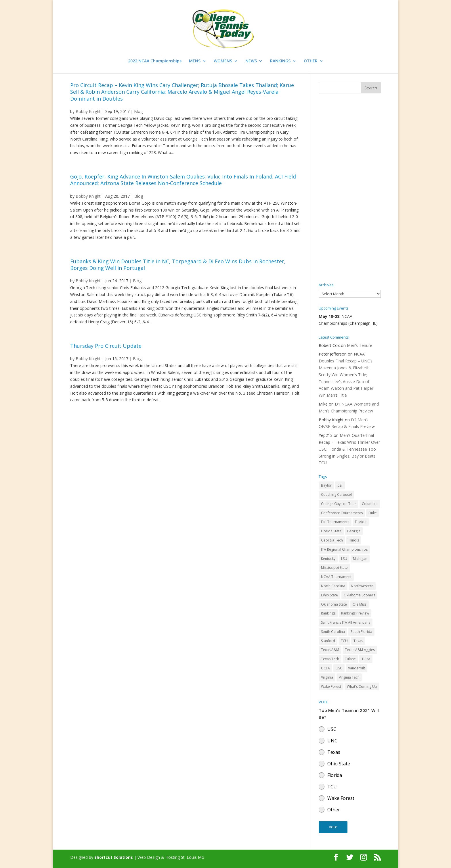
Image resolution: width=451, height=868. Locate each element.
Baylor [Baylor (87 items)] (326, 485)
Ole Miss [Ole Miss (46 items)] (360, 604)
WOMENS (223, 61)
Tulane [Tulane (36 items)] (350, 659)
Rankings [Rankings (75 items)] (328, 613)
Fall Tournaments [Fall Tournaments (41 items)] (335, 522)
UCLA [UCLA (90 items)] (325, 668)
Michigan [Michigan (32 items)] (360, 559)
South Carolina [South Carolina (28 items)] (333, 632)
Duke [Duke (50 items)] (373, 513)
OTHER (311, 61)
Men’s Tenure (360, 345)
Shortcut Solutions (114, 857)
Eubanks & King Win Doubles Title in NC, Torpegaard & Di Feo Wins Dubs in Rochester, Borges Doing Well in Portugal (178, 265)
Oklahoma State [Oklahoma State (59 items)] (334, 604)
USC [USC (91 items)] (339, 668)
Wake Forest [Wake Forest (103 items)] (331, 686)
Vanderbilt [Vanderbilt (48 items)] (357, 668)
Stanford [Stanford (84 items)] (328, 641)
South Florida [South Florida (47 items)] (361, 632)
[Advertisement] (350, 188)
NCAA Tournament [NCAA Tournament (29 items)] (336, 577)
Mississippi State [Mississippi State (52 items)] (334, 568)
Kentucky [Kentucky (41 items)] (328, 559)
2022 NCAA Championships (155, 61)
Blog (138, 111)
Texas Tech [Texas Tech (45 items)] (330, 659)
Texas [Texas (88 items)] (358, 641)
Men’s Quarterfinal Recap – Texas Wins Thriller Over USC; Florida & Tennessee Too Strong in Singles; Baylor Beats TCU (349, 449)
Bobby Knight (88, 111)
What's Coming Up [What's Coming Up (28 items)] (362, 686)
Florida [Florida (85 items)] (361, 522)
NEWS (251, 61)
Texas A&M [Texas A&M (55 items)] (330, 650)
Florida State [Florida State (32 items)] (331, 531)
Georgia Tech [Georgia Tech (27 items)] (332, 540)
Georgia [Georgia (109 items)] (354, 531)
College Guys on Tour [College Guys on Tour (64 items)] (339, 504)
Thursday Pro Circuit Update (106, 346)
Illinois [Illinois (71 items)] (354, 540)
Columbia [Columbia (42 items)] (370, 504)
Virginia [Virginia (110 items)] (327, 677)
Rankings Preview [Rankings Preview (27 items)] (355, 613)
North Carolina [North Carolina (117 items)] (333, 586)
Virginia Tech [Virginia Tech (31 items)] (349, 677)
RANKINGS (280, 61)
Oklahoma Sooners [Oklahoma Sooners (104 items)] (359, 595)
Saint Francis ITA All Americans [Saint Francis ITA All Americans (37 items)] (346, 622)
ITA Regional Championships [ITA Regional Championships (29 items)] (344, 549)
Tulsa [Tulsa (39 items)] (366, 659)
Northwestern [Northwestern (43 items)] (362, 586)
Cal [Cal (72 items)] (340, 485)
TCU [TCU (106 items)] (344, 641)
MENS (195, 61)
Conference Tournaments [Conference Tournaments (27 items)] (342, 513)
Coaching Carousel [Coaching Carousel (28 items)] (336, 495)
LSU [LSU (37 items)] (344, 559)
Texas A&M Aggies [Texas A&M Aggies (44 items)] (360, 650)
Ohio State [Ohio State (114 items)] (329, 595)
